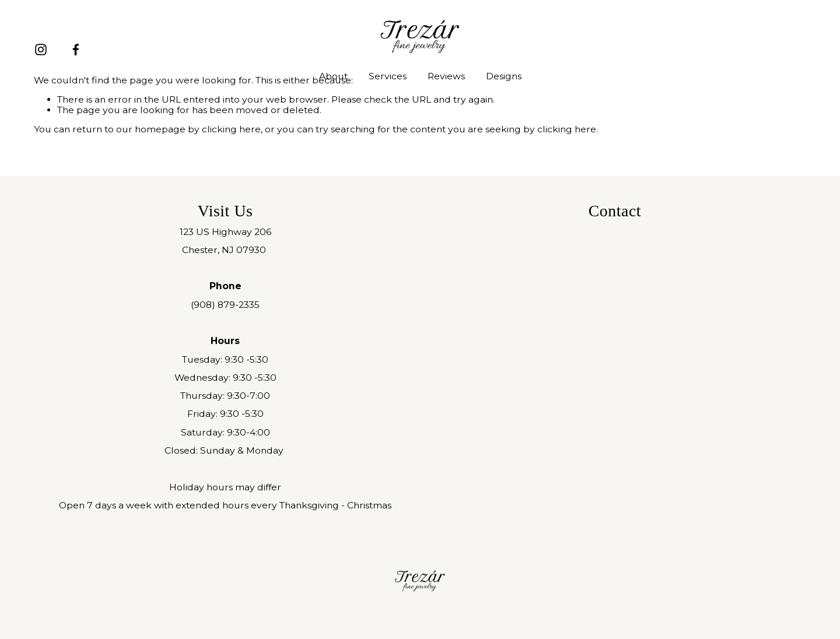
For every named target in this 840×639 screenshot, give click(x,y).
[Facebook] (76, 50)
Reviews (446, 76)
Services (388, 76)
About (333, 76)
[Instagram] (41, 50)
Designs (504, 76)
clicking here (231, 129)
